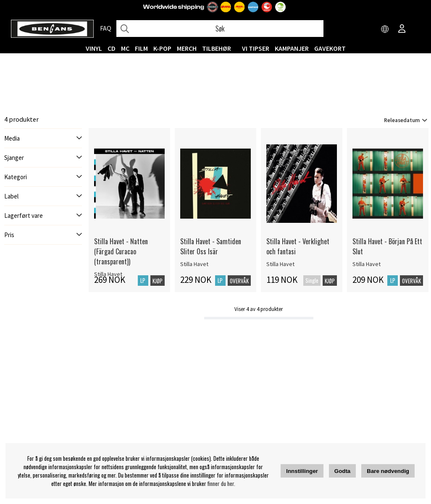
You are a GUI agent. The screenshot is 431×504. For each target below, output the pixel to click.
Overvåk (239, 281)
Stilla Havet (194, 264)
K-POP (162, 48)
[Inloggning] (402, 29)
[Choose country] (385, 29)
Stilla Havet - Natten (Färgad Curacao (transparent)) (121, 251)
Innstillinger (302, 471)
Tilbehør (217, 48)
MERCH (187, 48)
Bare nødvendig (388, 471)
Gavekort (330, 48)
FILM (141, 48)
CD (112, 48)
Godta (343, 471)
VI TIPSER (256, 48)
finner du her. (221, 483)
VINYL (94, 48)
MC (125, 48)
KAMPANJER (292, 48)
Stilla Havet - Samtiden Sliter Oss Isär (211, 246)
